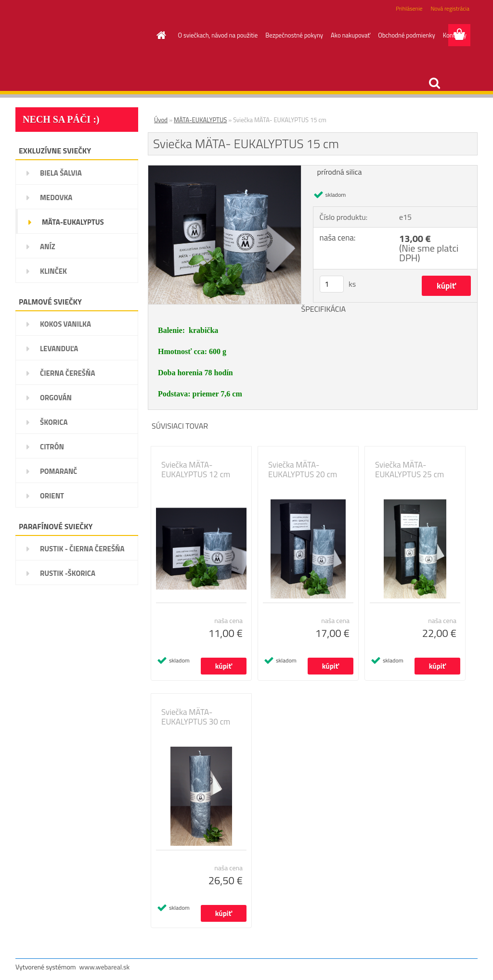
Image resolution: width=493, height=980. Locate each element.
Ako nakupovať (350, 35)
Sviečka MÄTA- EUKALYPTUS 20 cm (303, 470)
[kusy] (332, 284)
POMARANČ (58, 471)
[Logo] (82, 36)
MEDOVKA (56, 197)
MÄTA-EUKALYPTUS (73, 222)
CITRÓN (52, 447)
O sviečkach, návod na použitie (218, 35)
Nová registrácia (450, 8)
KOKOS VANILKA (65, 324)
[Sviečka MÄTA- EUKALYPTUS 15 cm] (225, 169)
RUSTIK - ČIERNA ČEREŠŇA (82, 549)
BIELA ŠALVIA (61, 173)
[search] (434, 83)
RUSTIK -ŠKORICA (68, 573)
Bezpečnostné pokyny (294, 35)
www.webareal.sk (105, 967)
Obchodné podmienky (407, 35)
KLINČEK (53, 271)
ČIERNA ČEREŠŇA (67, 373)
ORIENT (52, 496)
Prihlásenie (409, 8)
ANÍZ (48, 247)
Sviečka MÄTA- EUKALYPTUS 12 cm (196, 470)
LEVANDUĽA (59, 349)
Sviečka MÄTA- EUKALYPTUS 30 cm (196, 717)
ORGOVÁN (56, 398)
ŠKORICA (54, 422)
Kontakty (455, 35)
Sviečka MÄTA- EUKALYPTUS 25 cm (409, 470)
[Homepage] (160, 35)
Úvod (161, 120)
